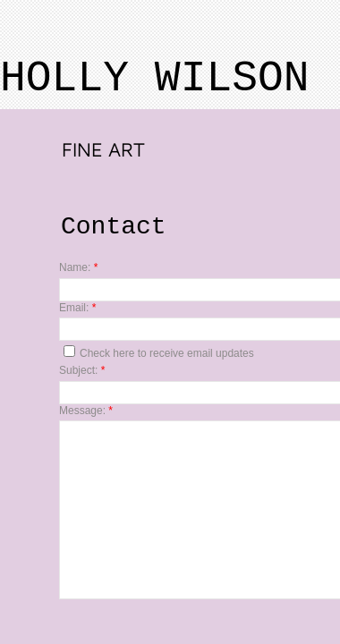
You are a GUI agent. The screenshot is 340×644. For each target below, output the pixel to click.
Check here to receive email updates (159, 352)
